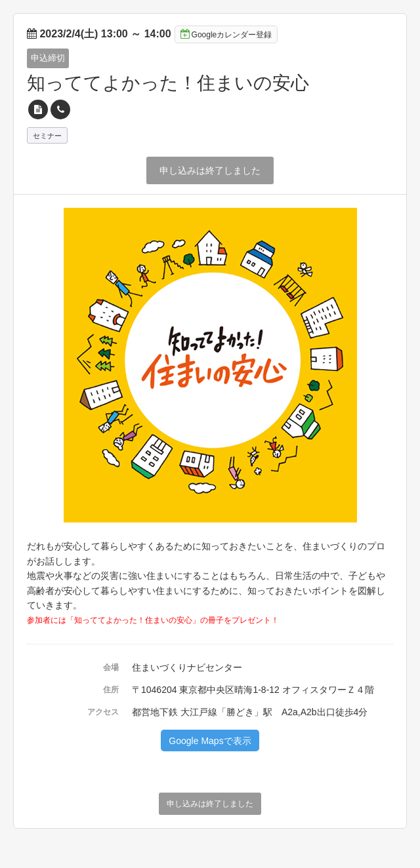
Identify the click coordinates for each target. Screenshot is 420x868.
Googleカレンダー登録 (226, 34)
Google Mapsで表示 (210, 741)
